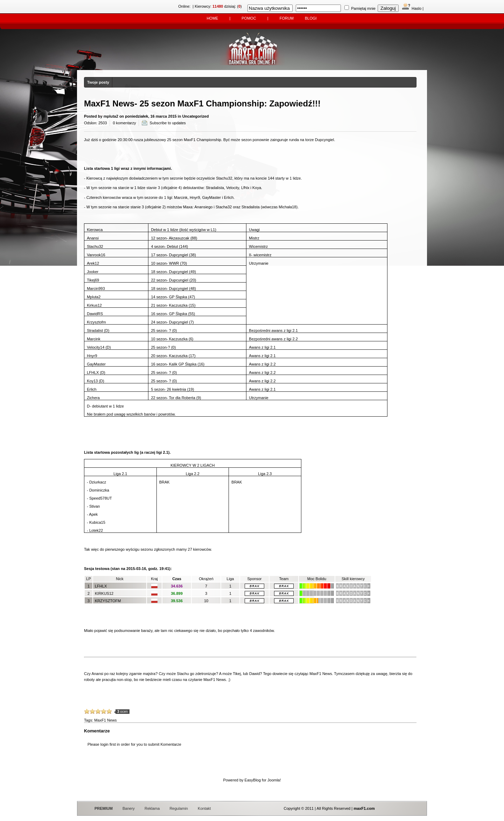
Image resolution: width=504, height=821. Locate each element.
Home (212, 18)
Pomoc (249, 18)
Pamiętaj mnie (363, 8)
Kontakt (204, 808)
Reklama (152, 808)
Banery (129, 808)
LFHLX (101, 586)
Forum (287, 18)
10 (109, 711)
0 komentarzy (124, 123)
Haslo (412, 8)
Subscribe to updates (167, 123)
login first (108, 744)
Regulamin (179, 808)
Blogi (311, 18)
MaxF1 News (105, 720)
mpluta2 (111, 116)
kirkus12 (104, 593)
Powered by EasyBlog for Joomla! (252, 780)
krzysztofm (108, 601)
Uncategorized (196, 116)
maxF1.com (364, 808)
